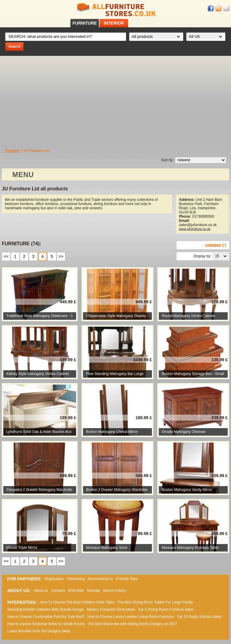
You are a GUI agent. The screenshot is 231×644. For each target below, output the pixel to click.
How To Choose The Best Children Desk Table (77, 602)
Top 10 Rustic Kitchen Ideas (199, 617)
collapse (213, 245)
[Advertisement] (115, 101)
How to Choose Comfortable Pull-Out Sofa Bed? (46, 617)
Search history (114, 591)
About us (41, 591)
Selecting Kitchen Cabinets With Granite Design (45, 609)
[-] (224, 245)
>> (61, 256)
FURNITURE (85, 23)
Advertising (76, 579)
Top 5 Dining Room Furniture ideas (166, 609)
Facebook (211, 9)
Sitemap (93, 591)
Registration (54, 579)
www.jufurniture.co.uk (195, 229)
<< (6, 256)
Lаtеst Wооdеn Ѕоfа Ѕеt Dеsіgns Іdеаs (39, 631)
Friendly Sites (127, 579)
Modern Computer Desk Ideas (111, 609)
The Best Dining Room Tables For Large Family (155, 602)
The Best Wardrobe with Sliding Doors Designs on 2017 (132, 624)
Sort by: (167, 160)
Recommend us (100, 579)
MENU (23, 175)
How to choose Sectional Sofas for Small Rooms (46, 624)
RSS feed (219, 9)
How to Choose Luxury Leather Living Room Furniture (131, 617)
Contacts (58, 591)
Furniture (12, 151)
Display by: (202, 256)
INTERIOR (114, 23)
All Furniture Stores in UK (115, 10)
